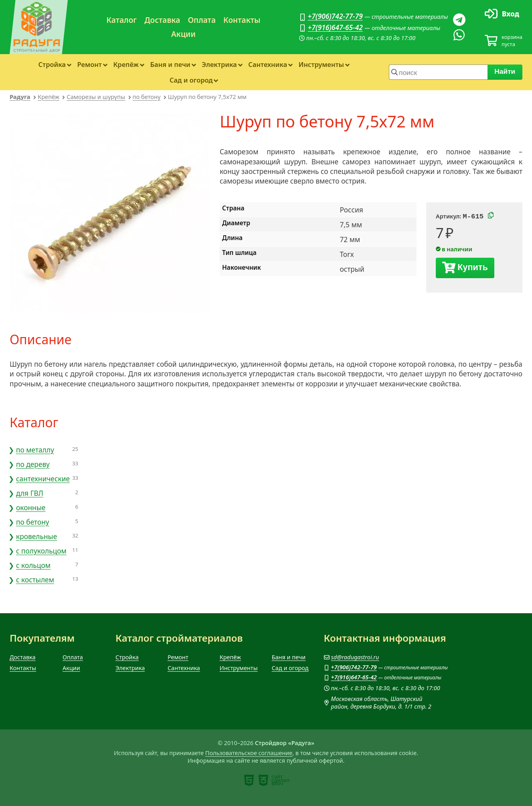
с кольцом (33, 565)
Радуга (20, 97)
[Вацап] (459, 35)
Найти (505, 71)
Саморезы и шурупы (96, 97)
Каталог (121, 20)
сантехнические (43, 479)
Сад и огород (191, 80)
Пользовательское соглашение (249, 753)
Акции (183, 34)
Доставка (162, 20)
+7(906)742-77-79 (335, 16)
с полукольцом (41, 551)
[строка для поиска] (438, 72)
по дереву (33, 464)
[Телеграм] (459, 20)
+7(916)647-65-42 (335, 27)
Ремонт (90, 64)
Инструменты (321, 64)
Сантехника (268, 64)
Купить (473, 268)
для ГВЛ (30, 493)
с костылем (35, 580)
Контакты (242, 20)
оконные (31, 507)
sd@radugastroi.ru (355, 657)
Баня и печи (170, 64)
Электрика (219, 64)
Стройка (52, 64)
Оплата (202, 20)
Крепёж (126, 64)
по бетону (147, 97)
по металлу (35, 450)
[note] (249, 780)
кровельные (36, 536)
